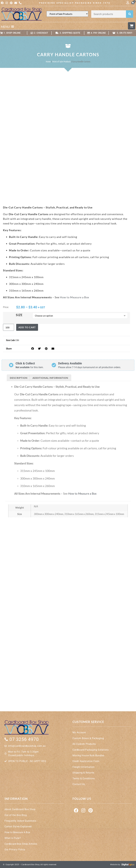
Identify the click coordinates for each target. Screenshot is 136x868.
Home (48, 61)
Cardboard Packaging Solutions (91, 750)
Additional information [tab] (50, 378)
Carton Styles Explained (18, 826)
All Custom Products (84, 744)
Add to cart (27, 327)
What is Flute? (13, 838)
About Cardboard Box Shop (20, 809)
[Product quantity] (9, 327)
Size (19, 315)
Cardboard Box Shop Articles (21, 844)
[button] (5, 26)
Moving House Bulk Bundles (88, 755)
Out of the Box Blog (16, 815)
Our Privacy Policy (15, 849)
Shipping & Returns (83, 773)
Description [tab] (19, 378)
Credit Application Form (86, 761)
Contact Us (79, 784)
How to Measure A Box (17, 832)
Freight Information (84, 767)
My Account (79, 732)
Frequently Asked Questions (20, 821)
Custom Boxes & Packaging (88, 738)
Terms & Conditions (84, 778)
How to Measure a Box (75, 297)
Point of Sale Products (61, 61)
